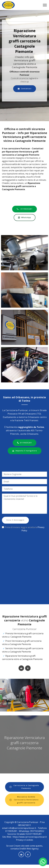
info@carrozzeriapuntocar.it (22, 828)
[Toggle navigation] (45, 5)
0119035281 (24, 209)
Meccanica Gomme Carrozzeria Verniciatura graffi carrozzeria (24, 800)
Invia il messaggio (15, 520)
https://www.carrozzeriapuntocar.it (30, 837)
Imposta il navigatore (25, 451)
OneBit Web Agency (29, 849)
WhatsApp (25, 218)
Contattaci (25, 89)
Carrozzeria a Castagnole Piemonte (24, 787)
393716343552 (37, 831)
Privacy (20, 840)
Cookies (29, 840)
